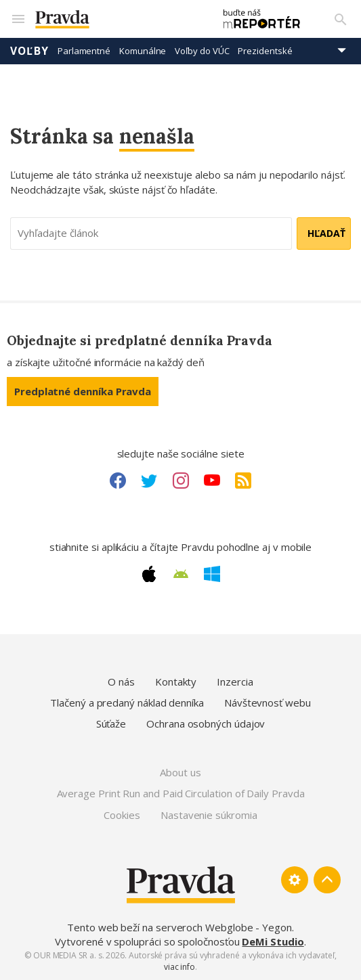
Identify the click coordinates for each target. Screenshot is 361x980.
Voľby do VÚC (202, 51)
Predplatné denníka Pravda (83, 391)
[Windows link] (212, 574)
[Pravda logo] (118, 19)
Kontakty (176, 682)
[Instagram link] (181, 481)
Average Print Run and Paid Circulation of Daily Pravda (181, 793)
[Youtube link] (212, 481)
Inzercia (235, 682)
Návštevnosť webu (268, 703)
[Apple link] (149, 574)
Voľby (29, 51)
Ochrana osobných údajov (206, 723)
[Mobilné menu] (18, 19)
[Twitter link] (149, 481)
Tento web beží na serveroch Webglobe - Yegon (179, 927)
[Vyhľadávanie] (341, 19)
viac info (179, 967)
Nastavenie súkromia (209, 815)
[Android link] (181, 574)
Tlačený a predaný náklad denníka (127, 703)
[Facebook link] (118, 481)
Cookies (122, 815)
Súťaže (111, 723)
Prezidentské (265, 51)
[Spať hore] (327, 880)
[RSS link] (243, 481)
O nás (121, 682)
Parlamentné (84, 51)
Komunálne (143, 51)
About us (180, 772)
